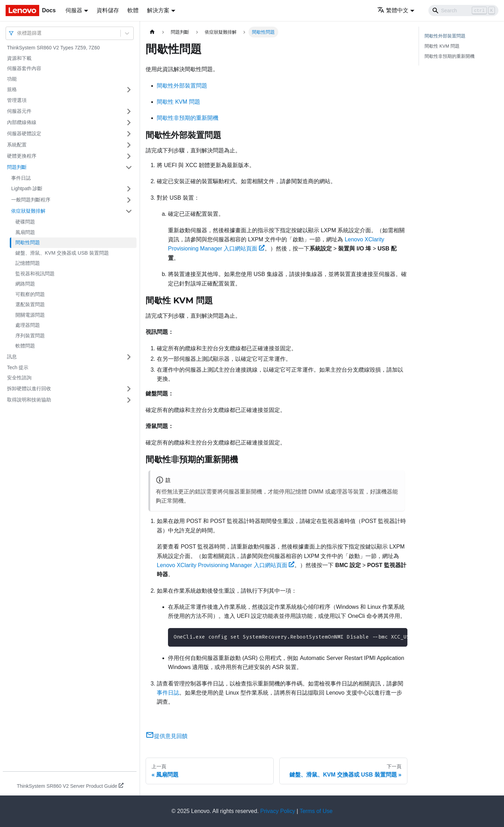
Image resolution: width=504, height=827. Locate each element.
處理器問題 (28, 325)
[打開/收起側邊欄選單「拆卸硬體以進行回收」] (129, 389)
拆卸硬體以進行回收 (29, 388)
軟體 (133, 10)
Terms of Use (316, 811)
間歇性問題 (28, 242)
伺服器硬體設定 (24, 133)
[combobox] (18, 33)
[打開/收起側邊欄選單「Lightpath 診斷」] (129, 189)
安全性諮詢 (19, 378)
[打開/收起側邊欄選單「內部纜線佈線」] (129, 123)
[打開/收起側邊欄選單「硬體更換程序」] (129, 156)
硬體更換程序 (22, 156)
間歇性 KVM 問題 (178, 102)
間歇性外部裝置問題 (182, 86)
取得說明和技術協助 (29, 400)
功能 (12, 79)
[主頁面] (152, 32)
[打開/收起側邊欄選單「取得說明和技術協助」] (129, 400)
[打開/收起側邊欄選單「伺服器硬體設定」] (129, 134)
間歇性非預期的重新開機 (188, 118)
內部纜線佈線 (22, 122)
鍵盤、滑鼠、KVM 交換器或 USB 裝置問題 (62, 253)
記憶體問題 (28, 263)
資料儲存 (108, 10)
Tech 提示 (18, 367)
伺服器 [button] (74, 10)
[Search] (463, 11)
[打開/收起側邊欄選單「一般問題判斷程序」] (129, 200)
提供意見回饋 (167, 736)
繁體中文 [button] (393, 10)
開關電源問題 (30, 315)
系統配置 (17, 145)
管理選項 (17, 100)
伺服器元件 (19, 111)
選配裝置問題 (30, 304)
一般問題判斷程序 (31, 200)
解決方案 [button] (158, 10)
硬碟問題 (25, 222)
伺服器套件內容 (24, 68)
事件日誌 (21, 178)
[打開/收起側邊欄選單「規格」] (129, 90)
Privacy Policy (278, 811)
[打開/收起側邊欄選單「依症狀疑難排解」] (129, 211)
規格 (12, 89)
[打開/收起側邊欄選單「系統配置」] (129, 145)
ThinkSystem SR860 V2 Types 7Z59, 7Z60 (53, 48)
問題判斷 (17, 167)
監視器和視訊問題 (35, 274)
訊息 (12, 357)
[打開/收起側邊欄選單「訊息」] (129, 357)
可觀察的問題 (30, 294)
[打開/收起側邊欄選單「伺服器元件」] (129, 111)
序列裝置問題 (30, 336)
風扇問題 (25, 232)
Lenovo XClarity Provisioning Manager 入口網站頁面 (226, 565)
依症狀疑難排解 (28, 211)
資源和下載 (19, 58)
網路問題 (25, 284)
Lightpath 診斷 (27, 188)
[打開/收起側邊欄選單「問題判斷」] (129, 167)
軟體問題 (25, 346)
